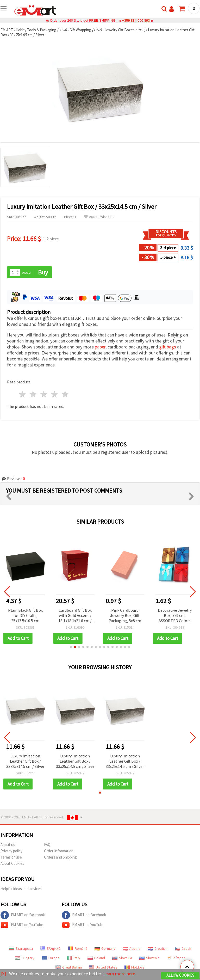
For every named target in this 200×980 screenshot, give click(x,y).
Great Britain (69, 967)
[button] (71, 647)
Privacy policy (11, 851)
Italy (74, 958)
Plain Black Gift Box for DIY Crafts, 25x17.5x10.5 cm (25, 615)
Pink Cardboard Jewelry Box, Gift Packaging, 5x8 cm (125, 615)
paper (100, 347)
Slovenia (149, 958)
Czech (183, 948)
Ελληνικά (50, 948)
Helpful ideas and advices (21, 889)
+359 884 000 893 (136, 20)
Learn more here (119, 974)
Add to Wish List (99, 217)
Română (78, 948)
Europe (51, 958)
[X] (3, 974)
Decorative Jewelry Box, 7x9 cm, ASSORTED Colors (175, 615)
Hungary (25, 958)
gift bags (168, 347)
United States (103, 967)
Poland (96, 958)
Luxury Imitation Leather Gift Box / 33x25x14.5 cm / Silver (25, 761)
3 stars (44, 394)
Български (21, 948)
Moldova (135, 967)
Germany (105, 948)
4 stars (55, 394)
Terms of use (11, 857)
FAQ (47, 845)
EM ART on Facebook (23, 915)
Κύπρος (176, 958)
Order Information (59, 851)
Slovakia (122, 958)
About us (8, 845)
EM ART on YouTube (22, 925)
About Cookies (12, 863)
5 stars (65, 394)
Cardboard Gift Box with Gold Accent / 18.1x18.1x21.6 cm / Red (75, 616)
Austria (132, 948)
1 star (23, 394)
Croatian (158, 948)
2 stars (33, 394)
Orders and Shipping (60, 857)
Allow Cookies (180, 975)
